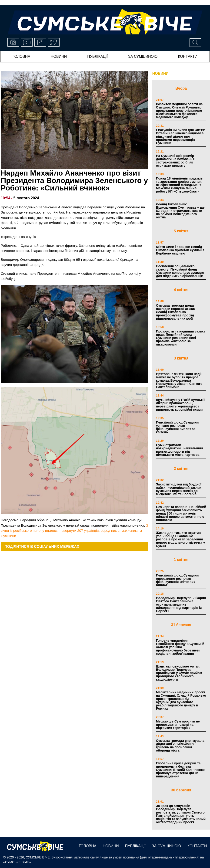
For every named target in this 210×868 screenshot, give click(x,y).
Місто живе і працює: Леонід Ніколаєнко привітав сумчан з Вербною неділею (180, 250)
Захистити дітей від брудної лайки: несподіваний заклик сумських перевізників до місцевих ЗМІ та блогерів (179, 489)
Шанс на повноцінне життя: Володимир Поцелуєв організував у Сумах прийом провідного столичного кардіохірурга (179, 673)
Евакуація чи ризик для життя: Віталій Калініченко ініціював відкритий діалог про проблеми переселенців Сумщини (181, 136)
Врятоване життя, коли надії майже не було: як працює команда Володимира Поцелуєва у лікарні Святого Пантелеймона (179, 380)
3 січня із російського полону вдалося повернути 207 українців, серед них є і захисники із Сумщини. (74, 531)
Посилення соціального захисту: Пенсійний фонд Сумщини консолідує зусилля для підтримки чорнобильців (180, 271)
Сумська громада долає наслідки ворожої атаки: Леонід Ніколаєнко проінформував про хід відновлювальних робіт (176, 312)
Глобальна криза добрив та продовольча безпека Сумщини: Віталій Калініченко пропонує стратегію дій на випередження (180, 770)
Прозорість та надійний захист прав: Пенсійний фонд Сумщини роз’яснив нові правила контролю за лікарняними (181, 338)
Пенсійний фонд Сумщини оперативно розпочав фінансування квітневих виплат (177, 580)
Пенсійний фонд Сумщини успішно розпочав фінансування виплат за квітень (177, 427)
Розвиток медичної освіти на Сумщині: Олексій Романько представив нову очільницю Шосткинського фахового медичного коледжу (179, 111)
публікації (97, 56)
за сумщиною (143, 56)
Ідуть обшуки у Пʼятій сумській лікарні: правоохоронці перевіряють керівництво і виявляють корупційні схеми (181, 405)
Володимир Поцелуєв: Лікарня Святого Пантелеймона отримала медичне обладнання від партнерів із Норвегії (181, 604)
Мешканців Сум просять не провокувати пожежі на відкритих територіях (178, 725)
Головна (21, 56)
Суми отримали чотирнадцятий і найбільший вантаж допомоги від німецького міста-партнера (180, 450)
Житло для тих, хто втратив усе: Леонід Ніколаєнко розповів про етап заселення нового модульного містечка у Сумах (181, 539)
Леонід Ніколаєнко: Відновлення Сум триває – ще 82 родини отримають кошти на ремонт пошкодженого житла (180, 211)
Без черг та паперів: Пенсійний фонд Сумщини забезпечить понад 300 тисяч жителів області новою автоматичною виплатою (181, 513)
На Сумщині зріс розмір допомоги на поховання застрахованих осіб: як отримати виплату (175, 161)
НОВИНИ (160, 73)
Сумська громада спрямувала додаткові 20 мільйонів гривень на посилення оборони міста (180, 746)
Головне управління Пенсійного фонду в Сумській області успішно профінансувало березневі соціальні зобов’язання (180, 647)
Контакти (188, 56)
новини (59, 56)
